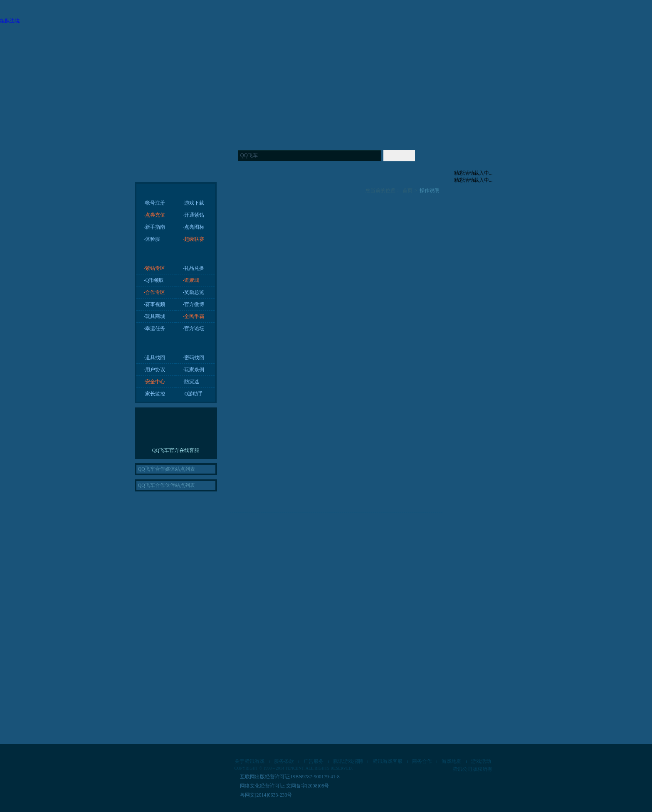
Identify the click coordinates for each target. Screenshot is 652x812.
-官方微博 (194, 304)
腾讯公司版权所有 (472, 769)
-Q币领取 (154, 280)
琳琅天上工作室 (206, 765)
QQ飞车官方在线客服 (176, 450)
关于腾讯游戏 (249, 761)
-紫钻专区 (155, 268)
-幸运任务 (155, 328)
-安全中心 (155, 382)
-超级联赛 (194, 239)
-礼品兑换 (194, 268)
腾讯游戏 (162, 765)
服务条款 (284, 761)
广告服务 (314, 761)
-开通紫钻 (194, 215)
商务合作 (422, 761)
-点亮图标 (194, 227)
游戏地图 (452, 761)
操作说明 (430, 190)
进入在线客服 (176, 433)
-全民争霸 (194, 316)
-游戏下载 (194, 203)
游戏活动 (481, 761)
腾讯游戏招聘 (348, 761)
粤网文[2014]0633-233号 (266, 795)
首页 (407, 190)
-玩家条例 (194, 370)
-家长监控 (155, 394)
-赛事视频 (155, 304)
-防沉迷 (191, 382)
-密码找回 (194, 358)
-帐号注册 (155, 203)
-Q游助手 (193, 394)
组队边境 (10, 21)
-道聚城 (191, 280)
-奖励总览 (194, 292)
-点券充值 (155, 215)
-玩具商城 (155, 316)
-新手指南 (155, 227)
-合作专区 (155, 292)
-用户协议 (155, 370)
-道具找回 (155, 358)
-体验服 (152, 239)
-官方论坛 (194, 328)
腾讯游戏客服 (388, 761)
